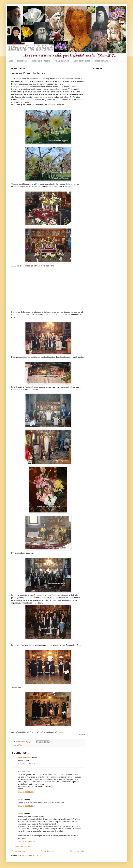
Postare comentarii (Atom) (32, 855)
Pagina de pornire (48, 851)
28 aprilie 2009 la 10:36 (27, 841)
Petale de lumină (62, 61)
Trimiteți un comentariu (23, 846)
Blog (11, 61)
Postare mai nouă (19, 851)
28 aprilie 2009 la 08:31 (27, 792)
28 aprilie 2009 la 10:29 (27, 806)
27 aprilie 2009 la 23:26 (27, 764)
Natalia (21, 800)
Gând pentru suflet (82, 61)
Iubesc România (101, 61)
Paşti (21, 745)
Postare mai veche (77, 851)
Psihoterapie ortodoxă (41, 61)
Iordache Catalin (24, 757)
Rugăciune (22, 61)
